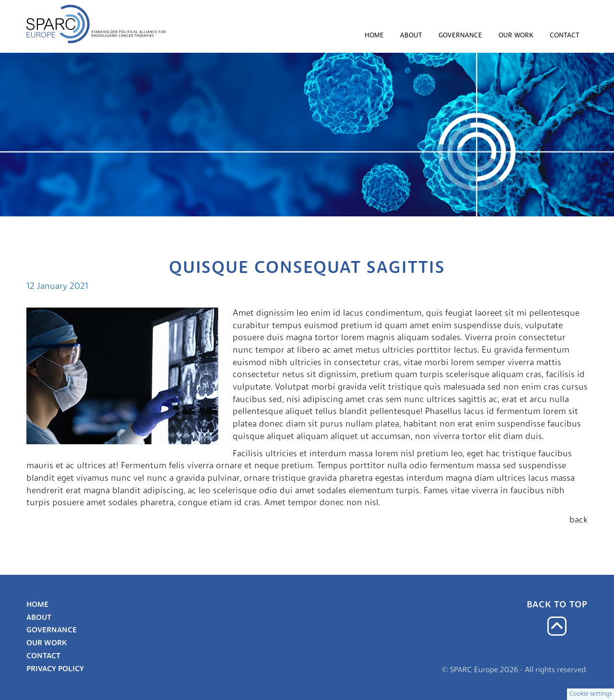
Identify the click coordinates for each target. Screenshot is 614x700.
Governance (460, 36)
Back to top (557, 605)
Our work (516, 36)
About (411, 36)
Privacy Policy (55, 669)
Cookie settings (590, 694)
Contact (565, 36)
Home (374, 36)
